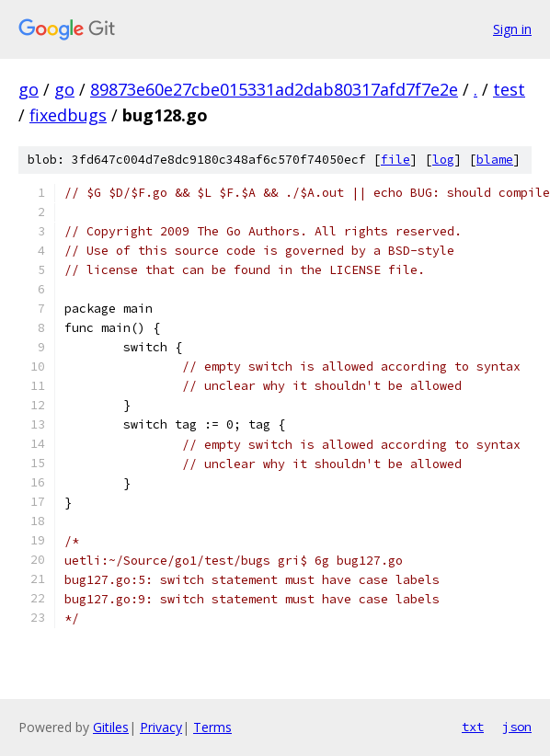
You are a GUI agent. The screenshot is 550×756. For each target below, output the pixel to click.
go (29, 89)
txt (473, 727)
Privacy (161, 727)
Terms (212, 727)
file (395, 160)
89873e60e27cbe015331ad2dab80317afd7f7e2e (274, 89)
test (509, 89)
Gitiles (111, 727)
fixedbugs (68, 115)
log (443, 160)
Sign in (512, 29)
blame (495, 160)
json (517, 727)
